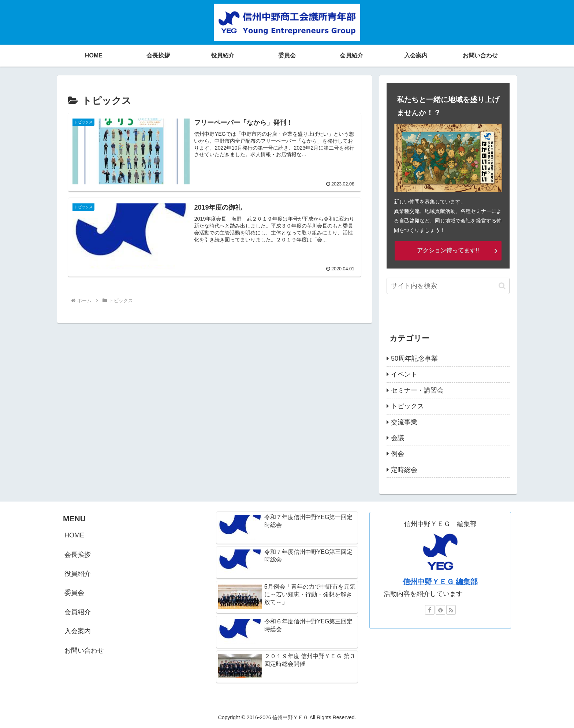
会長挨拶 (78, 555)
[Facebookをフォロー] (430, 610)
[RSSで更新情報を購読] (451, 610)
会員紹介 (78, 612)
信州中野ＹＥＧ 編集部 (440, 582)
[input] (448, 286)
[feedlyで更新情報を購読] (440, 610)
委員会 (74, 593)
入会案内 (78, 631)
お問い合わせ (84, 650)
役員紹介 (78, 574)
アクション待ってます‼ (448, 250)
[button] (502, 286)
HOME (74, 535)
